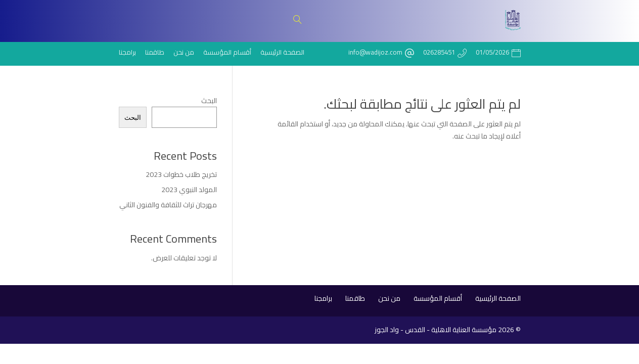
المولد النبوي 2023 (189, 190)
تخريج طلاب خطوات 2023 (181, 174)
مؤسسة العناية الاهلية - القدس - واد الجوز (436, 330)
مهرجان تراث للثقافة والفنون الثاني (168, 205)
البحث (209, 101)
